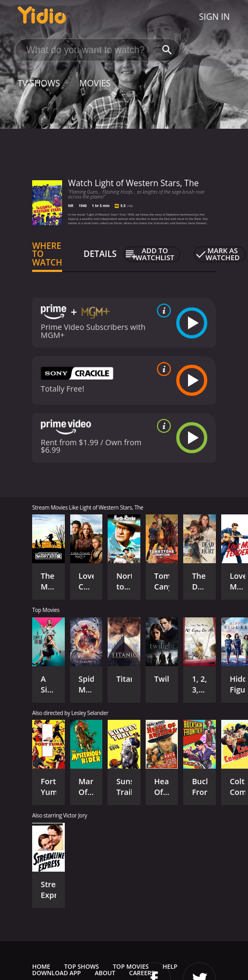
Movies (95, 83)
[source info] (162, 311)
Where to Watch (47, 254)
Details (100, 254)
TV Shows (39, 83)
